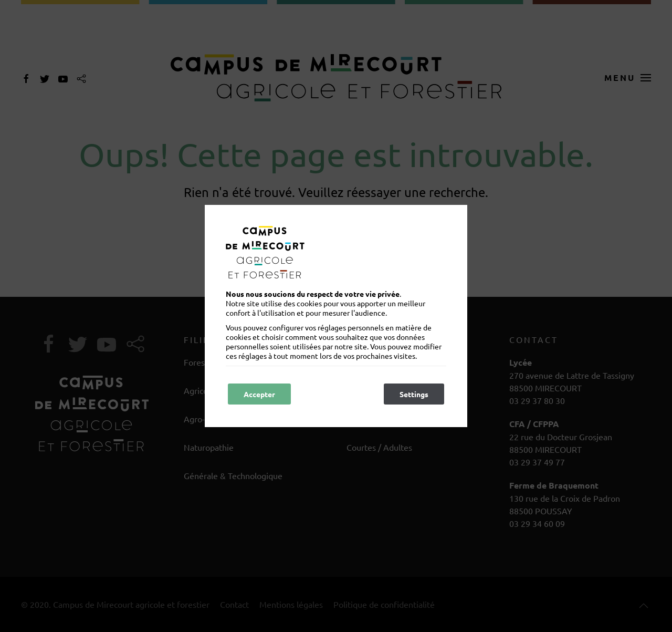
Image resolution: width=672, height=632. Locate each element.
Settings (414, 394)
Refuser (327, 394)
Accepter (259, 394)
